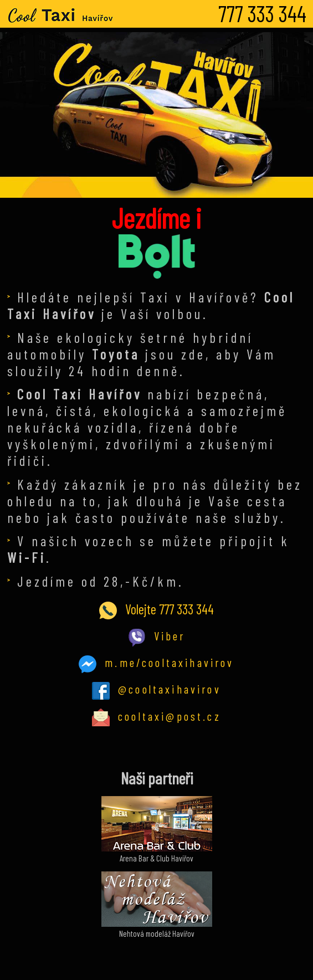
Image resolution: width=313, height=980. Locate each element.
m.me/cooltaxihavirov (156, 662)
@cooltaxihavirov (156, 689)
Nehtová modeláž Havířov (157, 928)
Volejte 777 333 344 (156, 609)
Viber (157, 636)
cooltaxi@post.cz (156, 716)
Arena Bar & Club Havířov (157, 853)
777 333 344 (262, 13)
